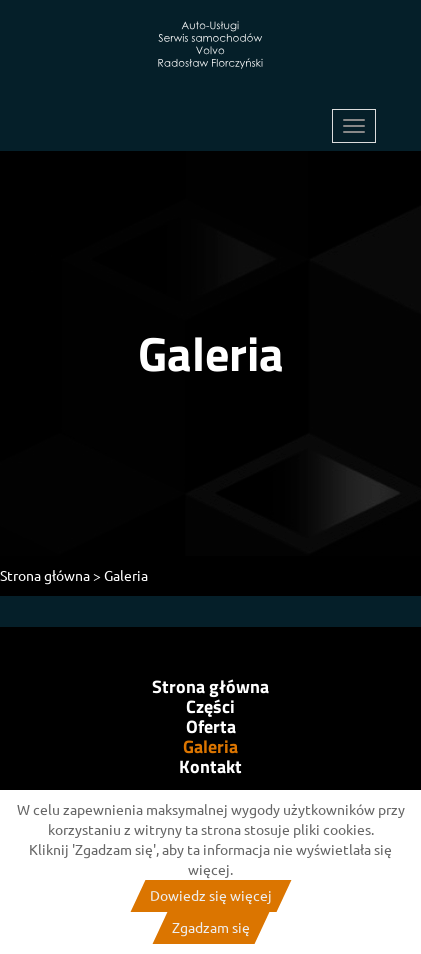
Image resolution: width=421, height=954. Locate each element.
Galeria (210, 747)
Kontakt (210, 767)
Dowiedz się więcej (211, 896)
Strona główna (210, 687)
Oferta (211, 727)
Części (210, 707)
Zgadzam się (211, 928)
